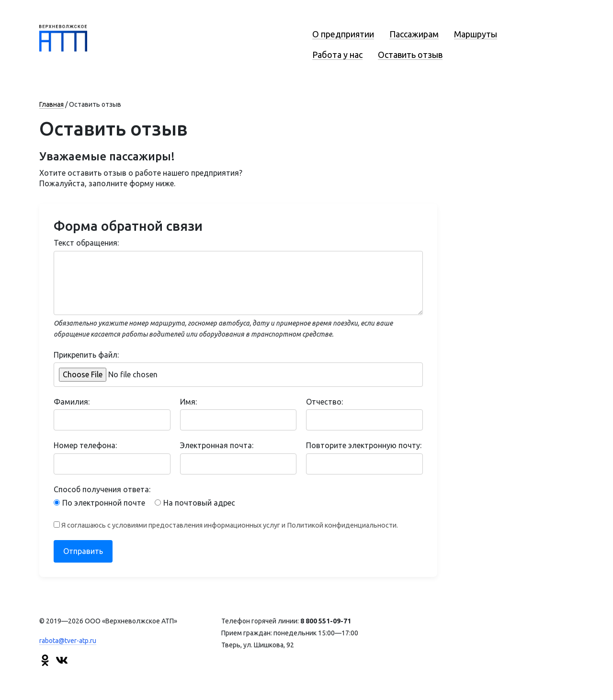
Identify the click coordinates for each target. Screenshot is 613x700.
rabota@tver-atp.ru (68, 641)
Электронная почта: (217, 445)
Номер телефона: (85, 445)
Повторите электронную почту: (364, 445)
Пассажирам (414, 34)
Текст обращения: (86, 243)
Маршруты (476, 34)
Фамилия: (72, 402)
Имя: (188, 402)
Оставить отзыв (410, 55)
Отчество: (324, 402)
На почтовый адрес (195, 503)
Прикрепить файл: (86, 355)
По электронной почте (99, 503)
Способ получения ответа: (102, 489)
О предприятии (343, 34)
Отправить (83, 551)
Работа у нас (337, 55)
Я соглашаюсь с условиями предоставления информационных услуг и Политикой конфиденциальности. (226, 525)
